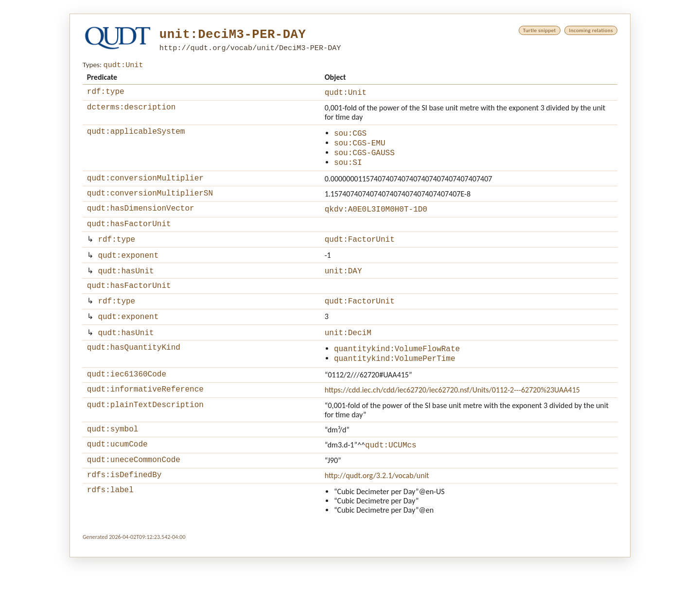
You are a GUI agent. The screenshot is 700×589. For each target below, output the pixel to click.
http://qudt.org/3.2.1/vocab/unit (377, 506)
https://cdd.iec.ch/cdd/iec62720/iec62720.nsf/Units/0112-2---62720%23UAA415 (452, 415)
